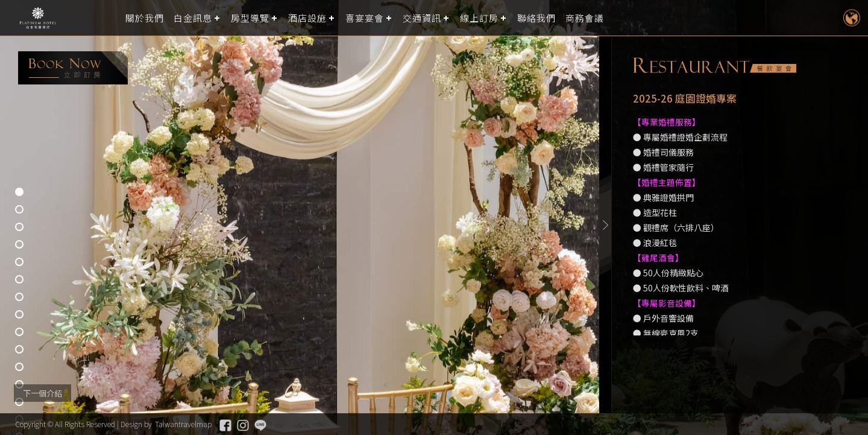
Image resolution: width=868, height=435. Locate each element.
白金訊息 (193, 18)
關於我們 (145, 18)
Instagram (243, 425)
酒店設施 (307, 18)
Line (260, 425)
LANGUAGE (851, 18)
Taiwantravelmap (183, 424)
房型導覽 (250, 18)
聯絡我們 (536, 18)
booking (73, 68)
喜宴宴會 (365, 18)
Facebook (225, 425)
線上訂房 (479, 18)
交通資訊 (422, 18)
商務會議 (585, 18)
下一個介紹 (42, 393)
